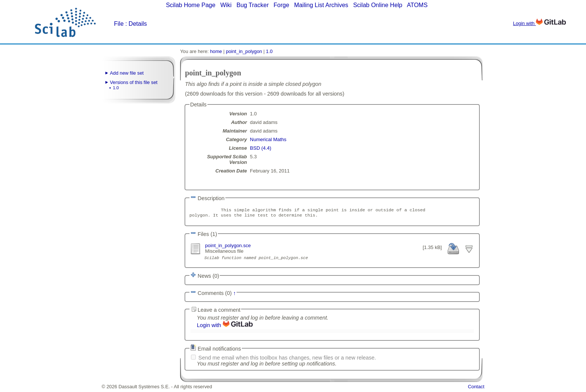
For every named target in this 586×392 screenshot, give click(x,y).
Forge (281, 5)
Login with (539, 23)
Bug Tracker (253, 5)
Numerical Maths (268, 139)
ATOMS (417, 5)
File (119, 24)
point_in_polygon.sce (228, 247)
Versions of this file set (134, 82)
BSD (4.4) (261, 148)
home (216, 51)
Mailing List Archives (321, 5)
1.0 (116, 88)
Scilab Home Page (191, 5)
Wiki (226, 5)
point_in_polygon (244, 51)
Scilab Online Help (378, 5)
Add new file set (127, 73)
